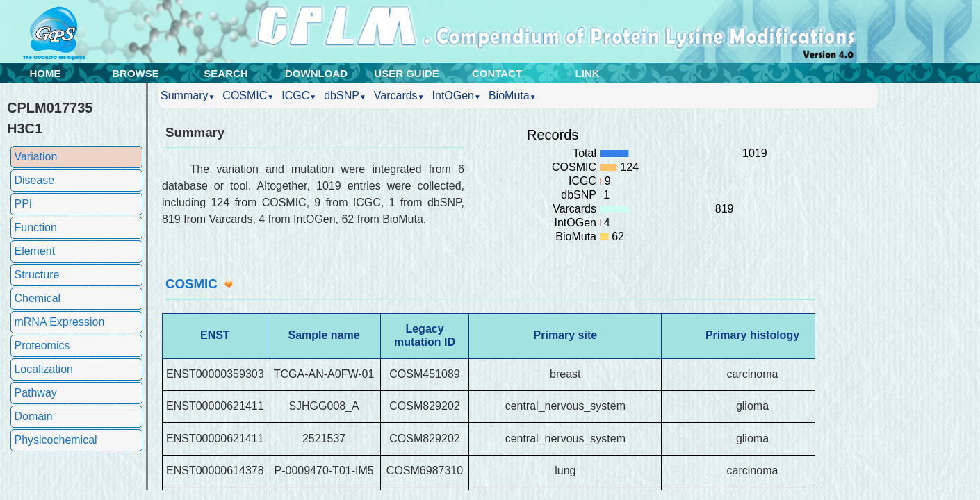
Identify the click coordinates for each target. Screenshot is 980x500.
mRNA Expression (59, 322)
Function (35, 227)
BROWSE (136, 73)
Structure (36, 275)
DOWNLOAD (316, 73)
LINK (588, 73)
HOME (46, 73)
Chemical (37, 298)
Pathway (35, 393)
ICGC (299, 95)
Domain (33, 416)
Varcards (399, 95)
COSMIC (248, 95)
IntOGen (457, 95)
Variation (35, 157)
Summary (188, 95)
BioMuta (513, 95)
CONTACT (497, 73)
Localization (43, 369)
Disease (34, 180)
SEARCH (226, 73)
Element (34, 251)
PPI (23, 204)
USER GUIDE (406, 73)
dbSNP (345, 95)
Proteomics (42, 345)
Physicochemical (55, 440)
